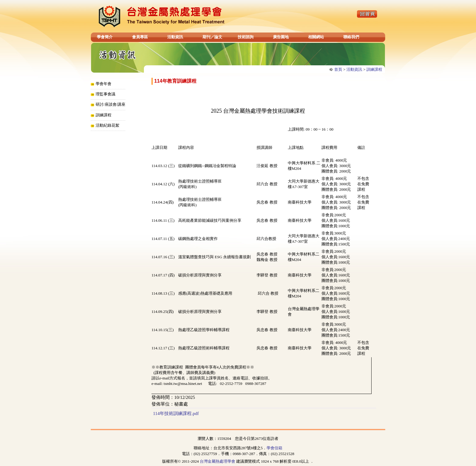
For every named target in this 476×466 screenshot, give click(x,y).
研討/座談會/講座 (110, 104)
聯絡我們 (351, 37)
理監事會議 (105, 94)
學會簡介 (105, 37)
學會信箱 (274, 448)
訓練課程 (374, 69)
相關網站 (316, 37)
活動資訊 (175, 37)
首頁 (338, 69)
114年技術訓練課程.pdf (176, 413)
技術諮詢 (246, 37)
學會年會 (104, 84)
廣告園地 (281, 37)
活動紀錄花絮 (107, 125)
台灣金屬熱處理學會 (218, 461)
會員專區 (140, 37)
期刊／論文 (212, 37)
